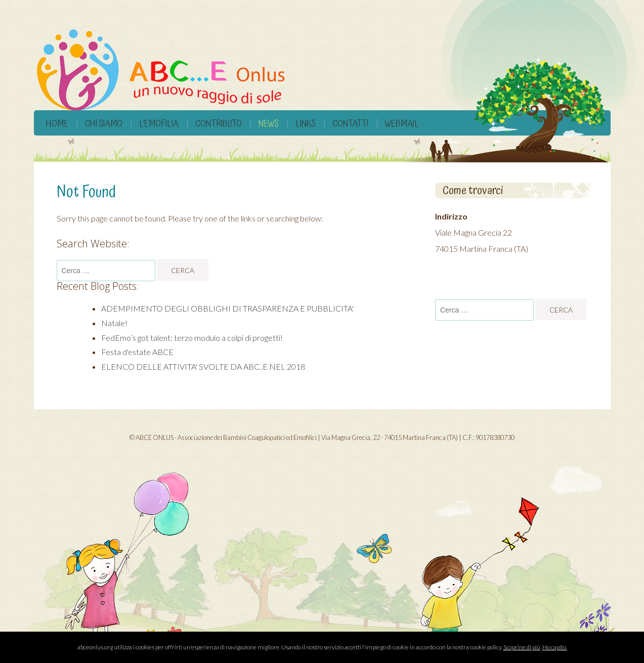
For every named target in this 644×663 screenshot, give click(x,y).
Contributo (219, 124)
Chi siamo (104, 124)
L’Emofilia (159, 124)
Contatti (350, 124)
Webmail (402, 124)
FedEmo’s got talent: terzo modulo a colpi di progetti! (192, 338)
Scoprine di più (522, 647)
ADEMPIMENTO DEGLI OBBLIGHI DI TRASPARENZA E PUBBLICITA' (227, 308)
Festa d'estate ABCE (137, 352)
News (269, 124)
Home (57, 124)
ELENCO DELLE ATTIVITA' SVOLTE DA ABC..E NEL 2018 (203, 366)
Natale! (114, 323)
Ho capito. (555, 647)
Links (306, 124)
